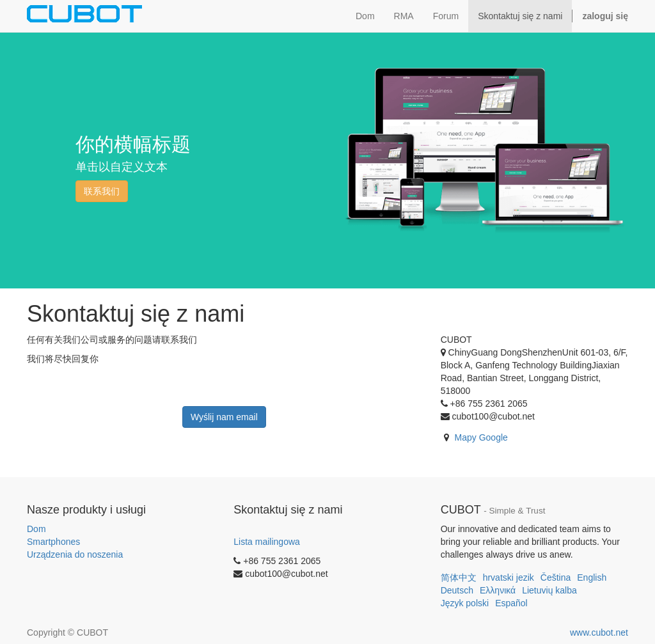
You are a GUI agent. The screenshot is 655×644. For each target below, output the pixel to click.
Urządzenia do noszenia (75, 554)
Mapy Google (481, 437)
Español (511, 603)
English (592, 577)
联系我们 (102, 191)
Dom (36, 529)
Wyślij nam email (224, 417)
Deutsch (457, 590)
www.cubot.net (599, 632)
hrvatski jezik (509, 577)
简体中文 (459, 577)
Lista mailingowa (267, 542)
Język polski (465, 603)
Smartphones (53, 542)
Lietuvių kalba (549, 590)
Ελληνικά (498, 590)
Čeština (556, 577)
